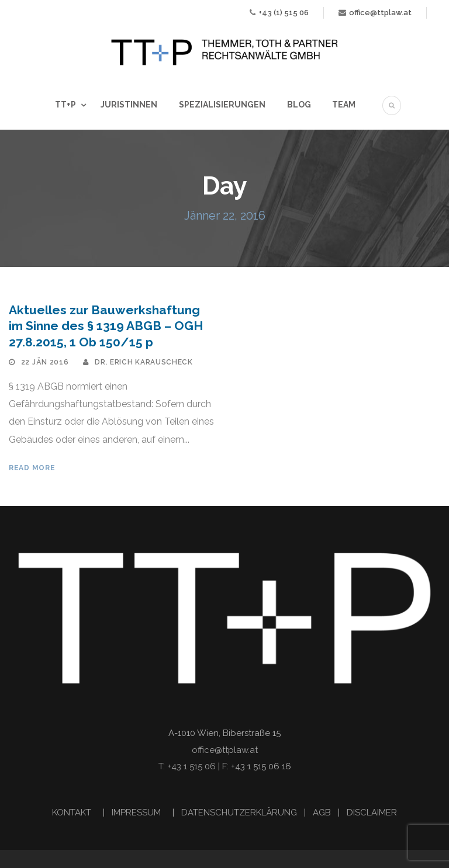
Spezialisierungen (222, 105)
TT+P (65, 105)
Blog (299, 105)
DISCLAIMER (372, 813)
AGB (322, 813)
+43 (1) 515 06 (284, 13)
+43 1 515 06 (191, 766)
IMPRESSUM (137, 813)
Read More (32, 468)
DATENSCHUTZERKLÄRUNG (239, 813)
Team (344, 105)
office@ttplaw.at (380, 13)
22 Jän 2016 (45, 362)
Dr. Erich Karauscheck (144, 362)
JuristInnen (129, 105)
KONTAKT (73, 813)
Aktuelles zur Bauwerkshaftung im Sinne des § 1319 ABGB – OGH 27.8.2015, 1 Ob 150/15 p (106, 326)
